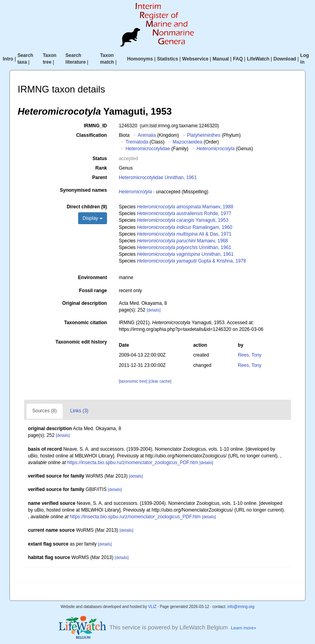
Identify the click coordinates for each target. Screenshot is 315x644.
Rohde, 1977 (184, 213)
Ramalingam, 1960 (185, 227)
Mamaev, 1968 (183, 241)
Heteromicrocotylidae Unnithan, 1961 (158, 178)
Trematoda (137, 142)
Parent (100, 178)
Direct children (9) (87, 207)
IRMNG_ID (95, 126)
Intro (8, 59)
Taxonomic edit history (81, 342)
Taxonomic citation (85, 323)
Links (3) (79, 411)
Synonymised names (83, 190)
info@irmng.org (241, 607)
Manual (221, 59)
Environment (93, 278)
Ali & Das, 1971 (184, 234)
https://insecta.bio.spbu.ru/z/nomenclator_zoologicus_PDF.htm (133, 463)
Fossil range (93, 291)
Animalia (147, 135)
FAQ (238, 59)
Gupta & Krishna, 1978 (191, 261)
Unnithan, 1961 (184, 247)
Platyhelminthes (204, 135)
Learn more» (244, 628)
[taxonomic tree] (133, 381)
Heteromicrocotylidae (148, 149)
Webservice (196, 59)
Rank (101, 168)
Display (93, 218)
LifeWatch (258, 59)
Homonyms (140, 59)
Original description (85, 303)
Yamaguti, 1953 (183, 220)
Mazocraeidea (187, 142)
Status (100, 159)
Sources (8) (45, 411)
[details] (154, 310)
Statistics (168, 59)
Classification (92, 135)
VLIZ (152, 607)
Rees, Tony (249, 355)
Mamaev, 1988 (185, 207)
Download (285, 59)
